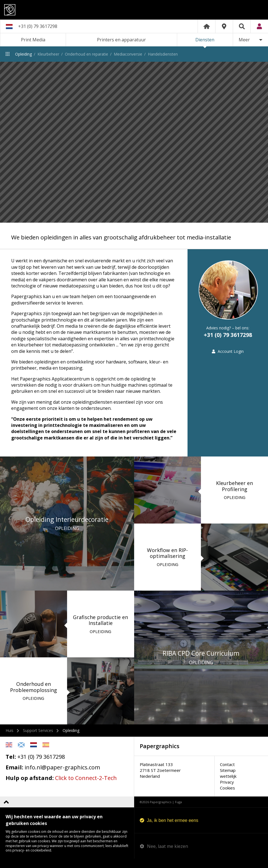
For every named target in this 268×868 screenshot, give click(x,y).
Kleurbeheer (48, 54)
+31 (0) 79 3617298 (38, 26)
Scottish (21, 754)
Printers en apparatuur (121, 40)
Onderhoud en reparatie (86, 54)
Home (207, 26)
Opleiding (23, 54)
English (9, 754)
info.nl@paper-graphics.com (62, 777)
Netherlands (34, 754)
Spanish (46, 754)
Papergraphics (134, 10)
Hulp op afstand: (30, 787)
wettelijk (228, 785)
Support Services (38, 740)
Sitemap (228, 779)
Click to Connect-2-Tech (86, 787)
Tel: (11, 766)
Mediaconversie (128, 54)
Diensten (205, 40)
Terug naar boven (6, 811)
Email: (14, 777)
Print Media (33, 40)
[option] (134, 142)
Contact (227, 774)
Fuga (178, 811)
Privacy (227, 791)
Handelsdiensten (163, 54)
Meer (244, 40)
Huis (10, 740)
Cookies (227, 797)
